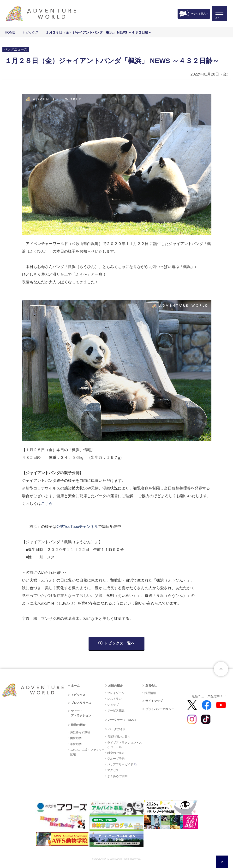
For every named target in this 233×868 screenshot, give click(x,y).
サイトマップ (154, 701)
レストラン (114, 699)
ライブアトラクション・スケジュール (125, 745)
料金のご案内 (116, 753)
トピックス (30, 32)
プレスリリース (81, 703)
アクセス (113, 770)
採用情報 (150, 693)
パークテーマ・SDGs (122, 720)
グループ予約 (116, 759)
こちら (47, 504)
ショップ (113, 705)
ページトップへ (221, 669)
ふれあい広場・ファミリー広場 (87, 752)
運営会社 (151, 686)
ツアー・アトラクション (81, 713)
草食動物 (76, 744)
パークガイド (117, 729)
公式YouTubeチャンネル (77, 527)
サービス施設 (116, 711)
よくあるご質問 (117, 776)
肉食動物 (76, 738)
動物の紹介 (78, 725)
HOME (10, 32)
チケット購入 (198, 14)
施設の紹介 (115, 686)
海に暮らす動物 (80, 732)
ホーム (75, 686)
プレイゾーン (116, 693)
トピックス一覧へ (119, 643)
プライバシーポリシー (160, 709)
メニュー (220, 18)
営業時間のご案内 (119, 737)
